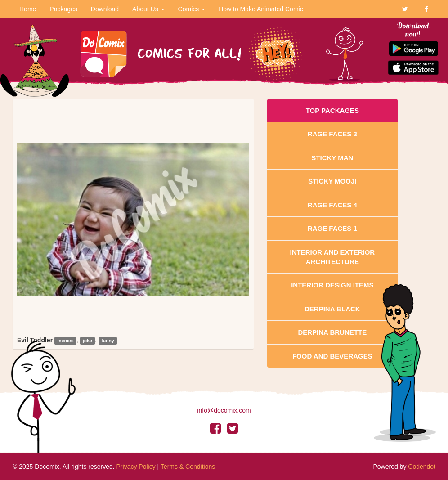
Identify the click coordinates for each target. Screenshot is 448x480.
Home (28, 9)
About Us (148, 9)
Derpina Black (332, 309)
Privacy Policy (136, 467)
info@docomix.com (224, 410)
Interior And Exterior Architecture (333, 257)
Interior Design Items (332, 285)
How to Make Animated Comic (261, 9)
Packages (63, 9)
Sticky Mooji (332, 181)
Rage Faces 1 (332, 228)
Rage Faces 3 (332, 134)
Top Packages (332, 110)
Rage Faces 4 (332, 205)
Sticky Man (332, 158)
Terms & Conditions (188, 467)
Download (105, 9)
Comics (192, 9)
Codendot (422, 467)
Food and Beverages (332, 356)
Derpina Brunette (332, 332)
